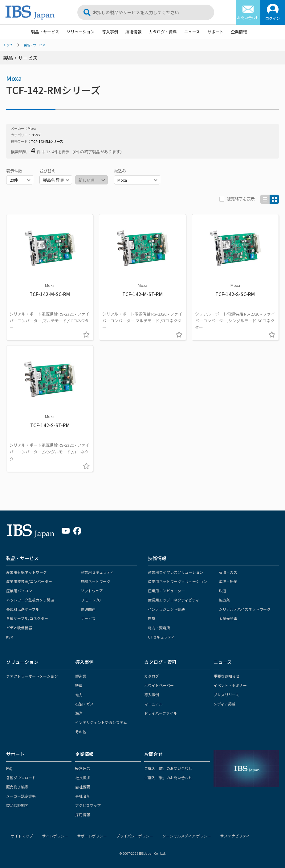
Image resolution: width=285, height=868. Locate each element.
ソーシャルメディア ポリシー (187, 836)
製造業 (224, 600)
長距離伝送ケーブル (23, 609)
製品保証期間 (17, 805)
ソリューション (81, 32)
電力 (79, 694)
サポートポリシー (92, 836)
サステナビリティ (235, 836)
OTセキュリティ (161, 637)
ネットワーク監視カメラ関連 (30, 600)
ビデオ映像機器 (19, 628)
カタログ (152, 676)
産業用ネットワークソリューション (177, 581)
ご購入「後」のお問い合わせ (168, 777)
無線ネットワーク (96, 581)
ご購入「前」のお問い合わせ (168, 768)
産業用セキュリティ (97, 572)
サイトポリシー (55, 836)
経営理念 (83, 768)
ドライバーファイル (161, 713)
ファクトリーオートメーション (32, 676)
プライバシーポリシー (135, 836)
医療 (152, 618)
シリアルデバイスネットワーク (245, 609)
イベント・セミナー (230, 685)
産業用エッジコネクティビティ (173, 600)
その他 (81, 732)
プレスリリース (226, 694)
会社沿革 (83, 796)
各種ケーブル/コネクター (27, 618)
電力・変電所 (159, 628)
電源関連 (88, 609)
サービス (88, 618)
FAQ (9, 768)
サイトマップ (22, 836)
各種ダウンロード (21, 777)
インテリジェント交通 (166, 609)
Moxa (14, 78)
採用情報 (83, 814)
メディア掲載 (224, 704)
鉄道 (222, 591)
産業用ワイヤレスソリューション (176, 572)
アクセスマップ (88, 805)
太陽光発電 (228, 618)
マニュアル (153, 704)
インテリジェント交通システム (101, 722)
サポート (215, 32)
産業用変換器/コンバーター (29, 581)
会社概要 (83, 787)
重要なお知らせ (226, 676)
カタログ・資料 (163, 32)
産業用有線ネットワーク (26, 572)
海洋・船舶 (228, 581)
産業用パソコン (19, 591)
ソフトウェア (92, 591)
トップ (8, 45)
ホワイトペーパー (159, 685)
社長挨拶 (83, 777)
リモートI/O (91, 600)
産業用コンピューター (166, 591)
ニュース (192, 32)
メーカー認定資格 (21, 796)
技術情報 (133, 32)
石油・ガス (228, 572)
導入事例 (110, 32)
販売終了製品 (17, 787)
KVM (10, 637)
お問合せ (153, 754)
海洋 (79, 713)
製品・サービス (45, 32)
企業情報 (239, 32)
